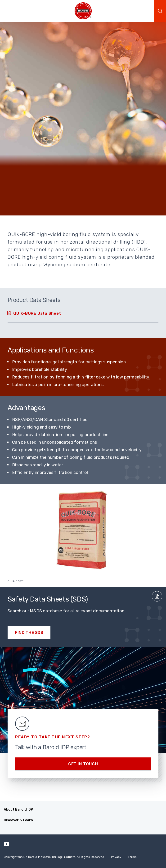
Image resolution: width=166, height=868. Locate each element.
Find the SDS (29, 632)
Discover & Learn (18, 820)
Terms (132, 857)
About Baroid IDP (18, 810)
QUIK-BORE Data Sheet (37, 313)
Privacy (116, 857)
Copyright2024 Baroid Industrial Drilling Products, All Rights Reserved (54, 857)
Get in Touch (83, 764)
